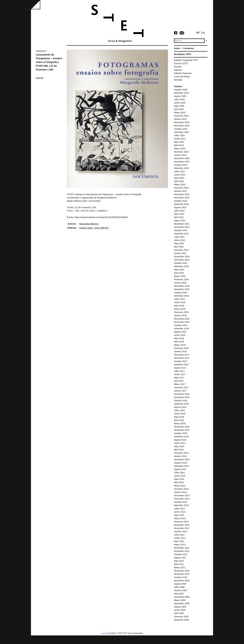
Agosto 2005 (180, 607)
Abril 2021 (179, 247)
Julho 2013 (179, 509)
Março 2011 (180, 567)
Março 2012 (180, 545)
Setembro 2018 (181, 329)
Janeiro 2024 (180, 155)
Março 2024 (180, 149)
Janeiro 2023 (180, 191)
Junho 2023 (180, 175)
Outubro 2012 (181, 531)
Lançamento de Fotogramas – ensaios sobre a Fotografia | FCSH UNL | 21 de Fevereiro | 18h (49, 62)
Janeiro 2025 (180, 119)
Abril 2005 (179, 613)
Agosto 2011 (180, 558)
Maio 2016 (179, 417)
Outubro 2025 (181, 90)
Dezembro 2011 (182, 548)
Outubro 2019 (181, 293)
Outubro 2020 (181, 263)
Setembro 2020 (181, 266)
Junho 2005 (180, 610)
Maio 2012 (179, 541)
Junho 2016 (180, 414)
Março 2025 (180, 113)
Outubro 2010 (181, 577)
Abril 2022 (179, 217)
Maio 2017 (179, 378)
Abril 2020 (179, 273)
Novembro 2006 (182, 597)
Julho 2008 (179, 587)
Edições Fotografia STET (186, 60)
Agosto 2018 (180, 332)
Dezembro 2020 (182, 257)
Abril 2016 (179, 420)
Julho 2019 (179, 299)
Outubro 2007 (181, 590)
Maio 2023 (179, 178)
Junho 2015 (180, 443)
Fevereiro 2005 (181, 617)
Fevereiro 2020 (181, 279)
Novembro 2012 (182, 528)
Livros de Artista (182, 77)
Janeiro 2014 (180, 492)
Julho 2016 (179, 410)
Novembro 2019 (182, 289)
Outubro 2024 (181, 129)
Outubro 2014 (181, 463)
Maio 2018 (179, 338)
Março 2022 (180, 221)
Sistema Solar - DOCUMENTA (94, 228)
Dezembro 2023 (182, 158)
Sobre (177, 48)
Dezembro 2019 (182, 286)
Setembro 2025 (181, 93)
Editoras (178, 70)
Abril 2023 (179, 181)
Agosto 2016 (180, 407)
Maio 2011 (179, 561)
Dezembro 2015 (182, 427)
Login (103, 633)
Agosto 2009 (180, 584)
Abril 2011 (179, 564)
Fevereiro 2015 (181, 453)
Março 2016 (180, 423)
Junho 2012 (180, 538)
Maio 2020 (179, 270)
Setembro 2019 (181, 296)
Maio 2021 (179, 243)
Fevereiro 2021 (181, 250)
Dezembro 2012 (182, 525)
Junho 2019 (180, 302)
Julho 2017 (179, 371)
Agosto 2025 (180, 96)
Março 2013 (180, 518)
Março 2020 (180, 276)
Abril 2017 (179, 381)
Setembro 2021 (181, 234)
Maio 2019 (179, 306)
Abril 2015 (179, 450)
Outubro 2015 (181, 433)
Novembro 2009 (182, 581)
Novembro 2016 (182, 397)
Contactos (189, 48)
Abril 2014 (179, 482)
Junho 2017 (180, 374)
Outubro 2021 (181, 230)
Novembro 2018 (182, 322)
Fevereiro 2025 (181, 116)
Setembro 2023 (181, 168)
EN (203, 33)
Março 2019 (180, 309)
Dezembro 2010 (182, 571)
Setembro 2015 (181, 437)
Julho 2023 (179, 171)
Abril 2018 (179, 342)
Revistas (178, 80)
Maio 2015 (179, 446)
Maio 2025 (179, 106)
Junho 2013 (180, 512)
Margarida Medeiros (89, 224)
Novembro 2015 (182, 430)
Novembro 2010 (182, 574)
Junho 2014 (180, 476)
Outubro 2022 (181, 201)
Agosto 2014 (180, 469)
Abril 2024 (179, 145)
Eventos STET (181, 63)
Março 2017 (180, 384)
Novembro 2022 (182, 198)
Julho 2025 (179, 99)
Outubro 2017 (181, 361)
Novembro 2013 (182, 499)
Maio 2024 (179, 142)
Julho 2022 (179, 211)
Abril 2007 (179, 594)
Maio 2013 (179, 515)
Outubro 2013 (181, 502)
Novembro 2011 (182, 551)
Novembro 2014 (182, 459)
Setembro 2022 (181, 204)
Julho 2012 (179, 535)
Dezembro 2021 (182, 224)
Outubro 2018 (181, 325)
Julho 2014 (179, 473)
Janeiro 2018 (180, 351)
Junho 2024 (180, 139)
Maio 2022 (179, 214)
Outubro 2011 (181, 554)
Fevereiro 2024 (181, 152)
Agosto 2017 (180, 368)
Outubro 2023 (181, 165)
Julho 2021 (179, 237)
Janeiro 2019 (180, 315)
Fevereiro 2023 (181, 188)
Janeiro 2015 (180, 456)
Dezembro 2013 (182, 495)
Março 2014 (180, 486)
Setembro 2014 (181, 466)
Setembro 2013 (181, 505)
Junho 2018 (180, 335)
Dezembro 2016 (182, 394)
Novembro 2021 (182, 227)
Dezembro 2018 (182, 319)
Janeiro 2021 (180, 253)
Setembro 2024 (181, 132)
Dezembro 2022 (182, 194)
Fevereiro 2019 (181, 312)
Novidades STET (183, 54)
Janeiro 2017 (180, 391)
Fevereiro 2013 (181, 522)
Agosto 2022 (180, 207)
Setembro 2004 (181, 620)
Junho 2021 (180, 240)
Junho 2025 (180, 103)
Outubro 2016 (181, 401)
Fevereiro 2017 (181, 387)
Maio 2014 (179, 479)
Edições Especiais (183, 73)
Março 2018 (180, 345)
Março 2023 (180, 185)
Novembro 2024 (182, 126)
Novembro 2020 (182, 260)
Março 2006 (180, 600)
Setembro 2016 (181, 404)
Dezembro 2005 (182, 603)
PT (198, 33)
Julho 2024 (179, 135)
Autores (40, 78)
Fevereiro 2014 (181, 489)
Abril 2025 (179, 109)
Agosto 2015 (180, 440)
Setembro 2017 (181, 365)
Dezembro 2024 (182, 122)
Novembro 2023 (182, 162)
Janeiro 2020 (180, 283)
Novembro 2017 (182, 358)
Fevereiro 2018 (181, 348)
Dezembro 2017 (182, 355)
